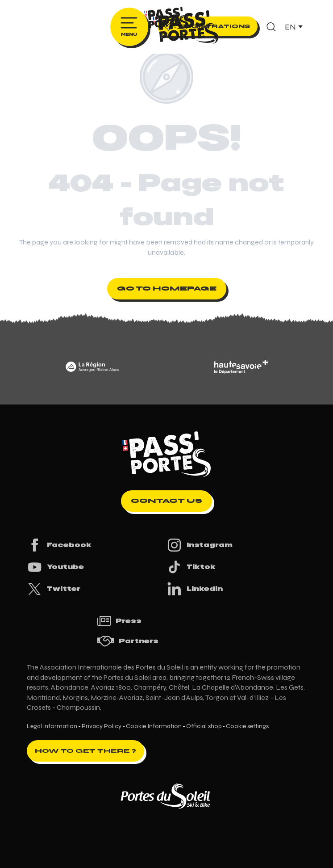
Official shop (204, 726)
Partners (128, 641)
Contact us (166, 501)
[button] (271, 27)
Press (119, 621)
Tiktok (191, 567)
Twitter (54, 589)
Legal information (52, 726)
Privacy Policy (102, 726)
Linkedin (195, 589)
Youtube (55, 567)
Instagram (200, 545)
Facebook (59, 545)
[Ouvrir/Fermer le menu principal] (129, 27)
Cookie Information (154, 726)
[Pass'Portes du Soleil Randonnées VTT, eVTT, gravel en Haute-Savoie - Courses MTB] (166, 20)
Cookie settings (247, 726)
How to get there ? (85, 751)
